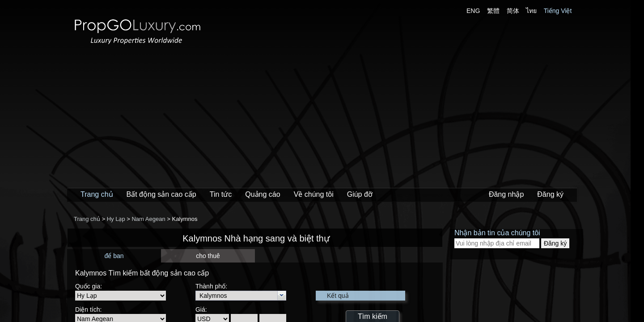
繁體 (493, 11)
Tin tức (221, 194)
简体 (513, 11)
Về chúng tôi (314, 194)
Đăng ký (550, 194)
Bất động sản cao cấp (161, 194)
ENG (473, 11)
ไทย (531, 11)
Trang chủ (97, 194)
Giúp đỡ (360, 194)
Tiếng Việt (558, 11)
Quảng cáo (263, 194)
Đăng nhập (506, 194)
